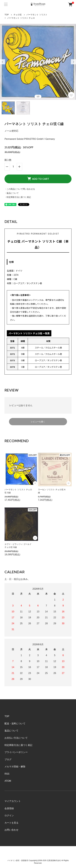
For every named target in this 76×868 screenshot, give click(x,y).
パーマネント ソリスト (37, 15)
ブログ (8, 759)
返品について (11, 731)
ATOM (8, 781)
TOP (7, 15)
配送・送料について (15, 724)
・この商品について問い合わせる (20, 189)
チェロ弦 (18, 15)
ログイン (9, 815)
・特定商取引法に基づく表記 (18, 197)
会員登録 (9, 808)
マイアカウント (13, 801)
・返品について (12, 193)
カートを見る (11, 823)
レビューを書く (38, 422)
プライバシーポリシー (16, 752)
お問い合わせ (11, 830)
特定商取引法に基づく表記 (18, 745)
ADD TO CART (38, 179)
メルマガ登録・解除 (15, 767)
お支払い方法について (16, 738)
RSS (7, 774)
